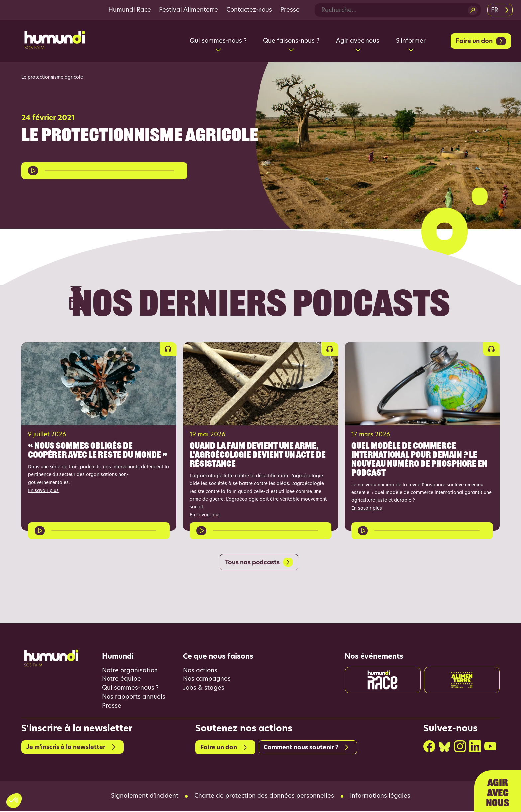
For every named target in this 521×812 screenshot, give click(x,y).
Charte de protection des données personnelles (264, 797)
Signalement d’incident (145, 797)
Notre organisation (130, 671)
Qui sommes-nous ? (130, 689)
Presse (290, 10)
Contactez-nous (249, 10)
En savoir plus (43, 491)
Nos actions (200, 671)
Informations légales (380, 797)
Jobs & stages (204, 689)
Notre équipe (121, 680)
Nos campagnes (207, 680)
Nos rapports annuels (134, 698)
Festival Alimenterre (189, 10)
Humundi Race (130, 10)
